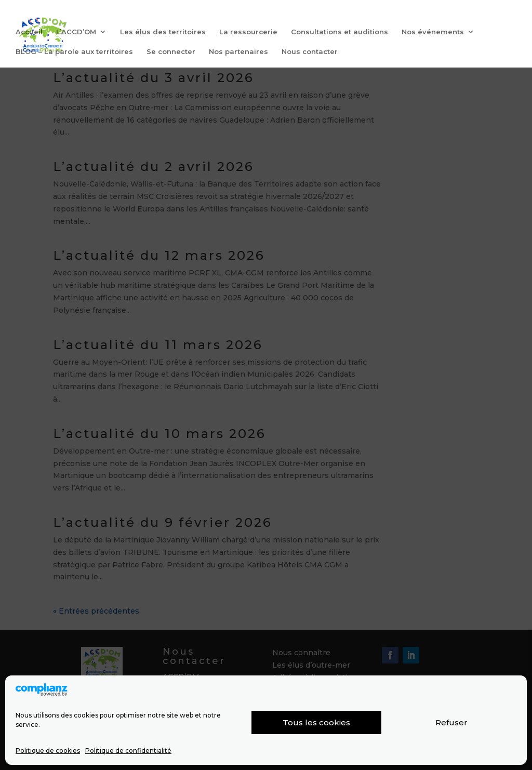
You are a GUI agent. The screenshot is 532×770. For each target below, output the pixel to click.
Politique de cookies (48, 751)
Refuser (451, 722)
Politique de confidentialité (128, 751)
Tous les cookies (316, 722)
